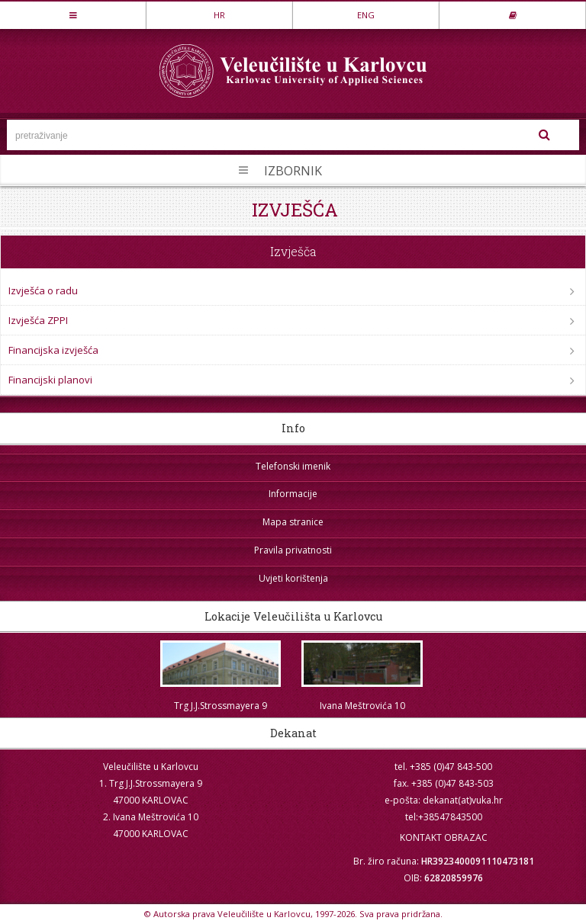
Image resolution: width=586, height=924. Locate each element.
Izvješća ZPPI (38, 320)
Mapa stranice (293, 522)
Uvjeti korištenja (293, 578)
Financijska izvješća (53, 350)
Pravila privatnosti (293, 550)
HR (219, 15)
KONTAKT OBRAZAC (444, 837)
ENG (366, 15)
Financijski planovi (50, 380)
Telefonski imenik (293, 466)
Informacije (293, 494)
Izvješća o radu (43, 290)
